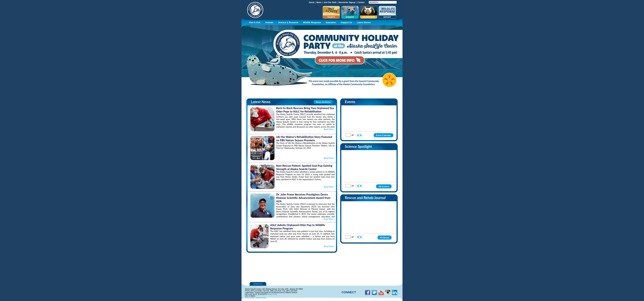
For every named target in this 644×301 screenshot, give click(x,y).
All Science (384, 186)
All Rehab (385, 238)
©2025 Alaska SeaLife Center (256, 298)
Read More (329, 129)
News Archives (323, 102)
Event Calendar (384, 135)
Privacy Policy (272, 294)
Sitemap (258, 284)
